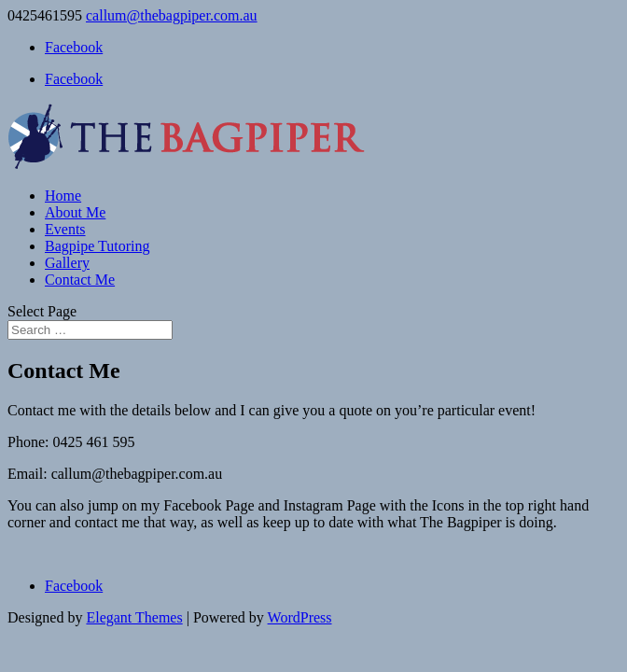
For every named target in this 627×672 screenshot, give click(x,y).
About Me (75, 212)
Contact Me (80, 280)
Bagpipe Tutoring (97, 246)
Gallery (67, 263)
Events (65, 229)
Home (63, 196)
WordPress (300, 617)
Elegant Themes (134, 617)
